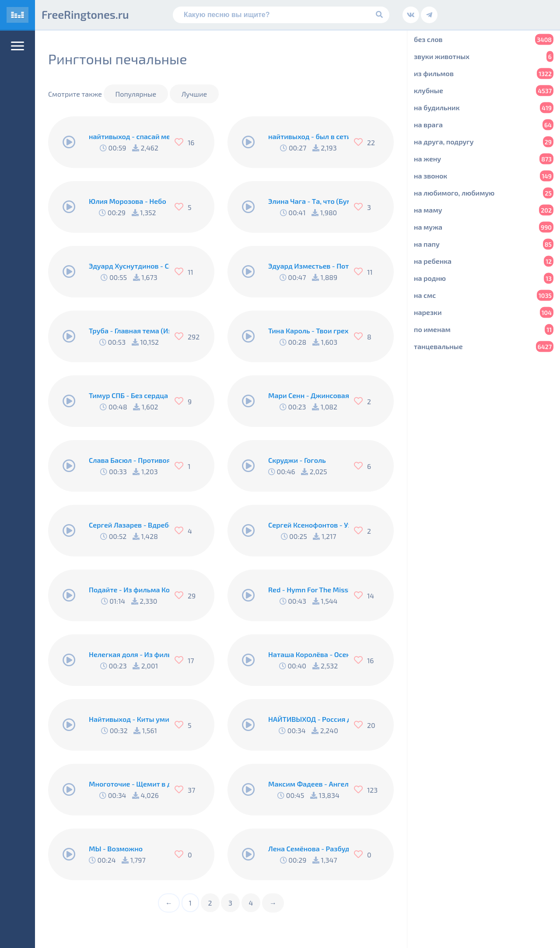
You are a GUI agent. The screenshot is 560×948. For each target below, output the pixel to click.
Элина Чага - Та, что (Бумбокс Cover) (308, 201)
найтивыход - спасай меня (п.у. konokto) (129, 136)
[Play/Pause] (69, 142)
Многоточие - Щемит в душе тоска (129, 784)
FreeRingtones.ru (85, 14)
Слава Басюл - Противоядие (129, 460)
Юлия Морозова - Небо (128, 201)
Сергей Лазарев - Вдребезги (129, 525)
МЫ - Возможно (116, 848)
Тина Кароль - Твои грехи (308, 331)
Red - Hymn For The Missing (308, 589)
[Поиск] (281, 15)
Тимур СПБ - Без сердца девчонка (129, 395)
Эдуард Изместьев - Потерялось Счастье (308, 266)
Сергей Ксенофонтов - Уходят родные (308, 525)
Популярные (136, 94)
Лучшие (194, 94)
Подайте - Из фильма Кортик (129, 589)
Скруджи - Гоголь (297, 460)
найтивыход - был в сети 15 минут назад (308, 136)
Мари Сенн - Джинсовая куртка (308, 395)
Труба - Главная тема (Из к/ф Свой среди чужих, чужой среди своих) (129, 331)
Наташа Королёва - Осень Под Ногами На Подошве (308, 654)
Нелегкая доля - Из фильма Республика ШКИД (129, 654)
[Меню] (17, 46)
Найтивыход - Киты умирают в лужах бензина (129, 719)
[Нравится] (181, 142)
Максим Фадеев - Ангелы (308, 784)
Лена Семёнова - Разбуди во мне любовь (308, 848)
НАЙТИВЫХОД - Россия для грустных (308, 719)
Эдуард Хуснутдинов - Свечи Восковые (129, 266)
